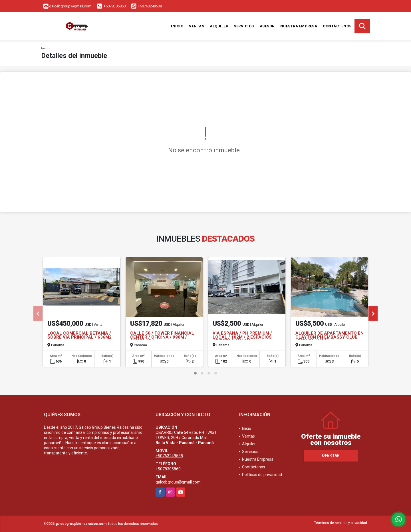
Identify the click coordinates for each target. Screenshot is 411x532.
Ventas (197, 26)
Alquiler (219, 26)
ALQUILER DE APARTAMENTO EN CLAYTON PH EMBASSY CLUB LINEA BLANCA (330, 337)
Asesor (267, 26)
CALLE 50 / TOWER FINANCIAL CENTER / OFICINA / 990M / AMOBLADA (162, 337)
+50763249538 (150, 6)
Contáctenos (337, 26)
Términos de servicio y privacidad (341, 523)
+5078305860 (115, 6)
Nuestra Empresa (299, 26)
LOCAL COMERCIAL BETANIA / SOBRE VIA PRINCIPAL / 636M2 (79, 335)
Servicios (244, 26)
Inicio (177, 26)
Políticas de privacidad (262, 475)
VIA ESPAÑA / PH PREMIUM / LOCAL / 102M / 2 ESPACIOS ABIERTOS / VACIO (242, 337)
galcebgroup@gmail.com (178, 482)
